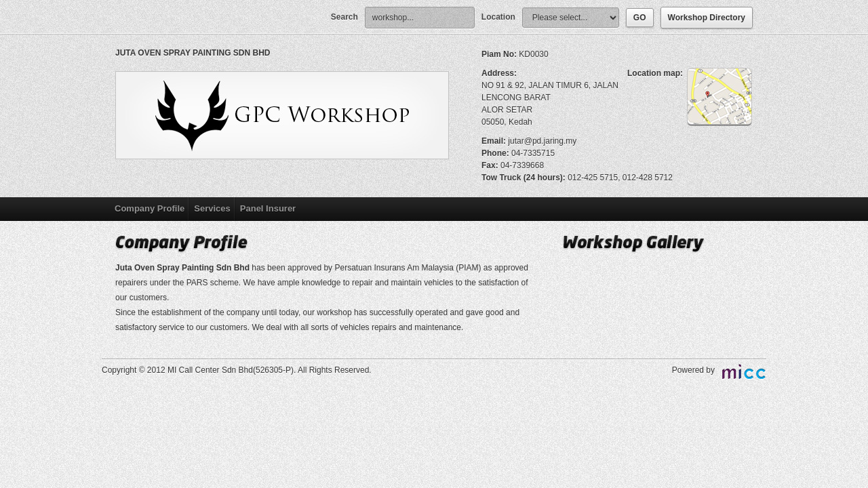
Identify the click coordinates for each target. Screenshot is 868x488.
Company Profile (150, 208)
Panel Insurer (268, 208)
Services (212, 208)
